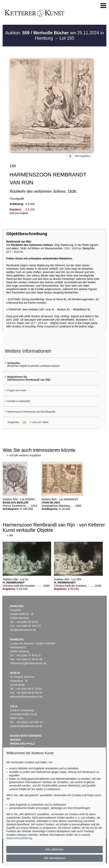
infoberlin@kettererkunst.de (26, 697)
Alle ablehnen (55, 849)
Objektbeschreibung (27, 234)
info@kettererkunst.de (23, 630)
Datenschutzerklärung (19, 838)
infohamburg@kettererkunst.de (28, 663)
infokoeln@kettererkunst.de (26, 726)
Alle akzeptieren (54, 858)
